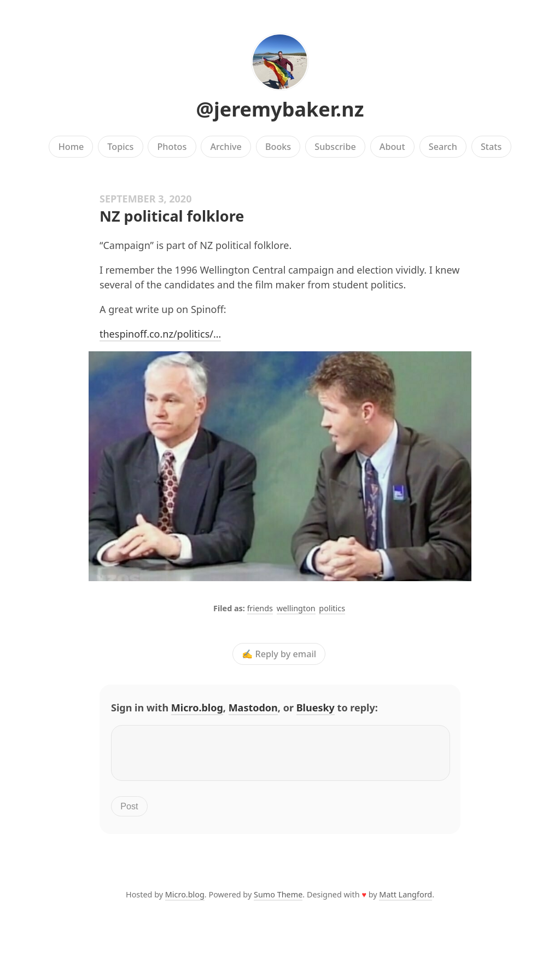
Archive (226, 147)
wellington (296, 608)
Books (278, 147)
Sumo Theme (278, 901)
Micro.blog (197, 708)
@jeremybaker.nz (280, 109)
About (392, 147)
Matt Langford (406, 901)
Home (71, 147)
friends (260, 608)
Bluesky (316, 708)
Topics (120, 147)
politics (332, 608)
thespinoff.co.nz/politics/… (160, 334)
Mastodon (253, 708)
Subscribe (335, 147)
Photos (172, 147)
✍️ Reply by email (279, 654)
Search (443, 147)
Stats (491, 147)
